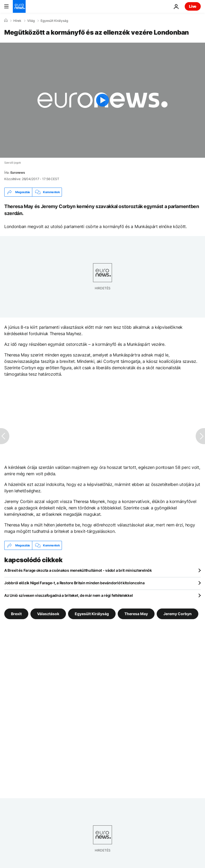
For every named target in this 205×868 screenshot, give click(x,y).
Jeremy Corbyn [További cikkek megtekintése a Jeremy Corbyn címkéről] (178, 614)
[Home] (6, 21)
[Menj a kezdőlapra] (19, 6)
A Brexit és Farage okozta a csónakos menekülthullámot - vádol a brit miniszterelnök (78, 570)
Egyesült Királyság (54, 21)
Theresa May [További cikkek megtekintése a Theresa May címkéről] (136, 614)
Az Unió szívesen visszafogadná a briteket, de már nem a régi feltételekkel (68, 595)
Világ (31, 21)
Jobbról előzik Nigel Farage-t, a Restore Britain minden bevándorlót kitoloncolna (74, 583)
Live (193, 6)
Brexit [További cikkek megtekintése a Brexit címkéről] (16, 614)
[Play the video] (102, 100)
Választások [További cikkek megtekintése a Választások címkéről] (48, 614)
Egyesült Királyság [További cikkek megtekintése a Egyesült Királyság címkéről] (92, 614)
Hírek (17, 21)
